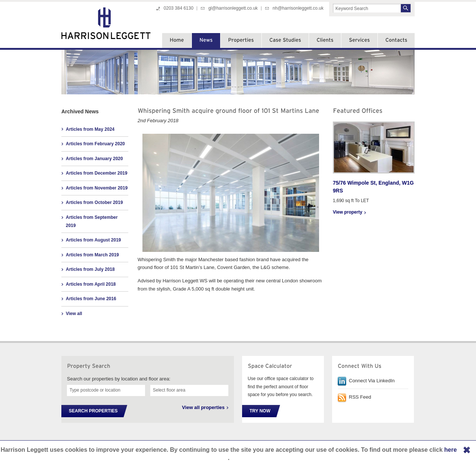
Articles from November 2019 (97, 188)
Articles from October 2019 (94, 202)
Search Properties (93, 411)
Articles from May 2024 (90, 129)
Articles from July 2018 (90, 269)
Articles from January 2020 (94, 159)
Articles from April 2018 (91, 284)
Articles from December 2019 (97, 173)
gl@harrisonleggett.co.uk (233, 8)
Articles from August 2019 (93, 240)
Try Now (260, 411)
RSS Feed (360, 397)
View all (74, 314)
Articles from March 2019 (92, 255)
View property (348, 212)
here (451, 450)
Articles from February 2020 (95, 144)
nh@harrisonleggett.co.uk (298, 8)
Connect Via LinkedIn (372, 381)
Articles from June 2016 (91, 299)
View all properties (203, 407)
